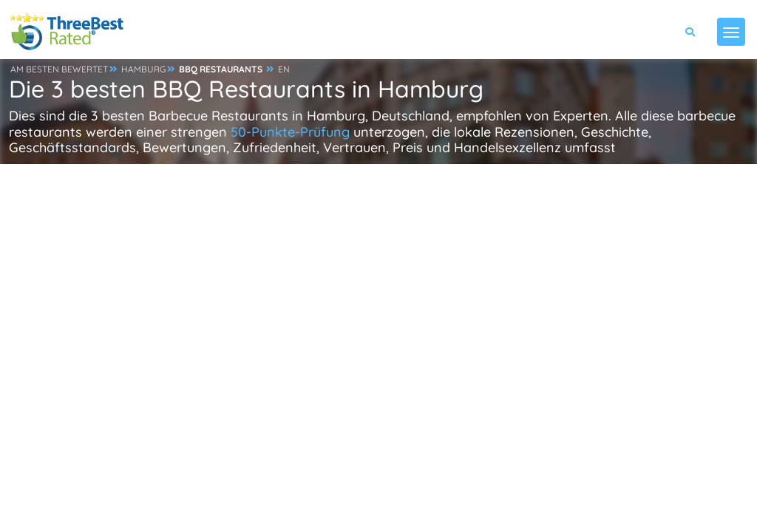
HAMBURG (143, 69)
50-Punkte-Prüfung (290, 132)
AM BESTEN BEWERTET (59, 69)
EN (284, 69)
